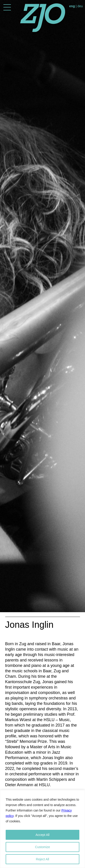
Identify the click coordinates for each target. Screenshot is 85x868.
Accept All (42, 835)
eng (72, 6)
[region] (42, 829)
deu (80, 6)
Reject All (42, 859)
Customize (42, 847)
